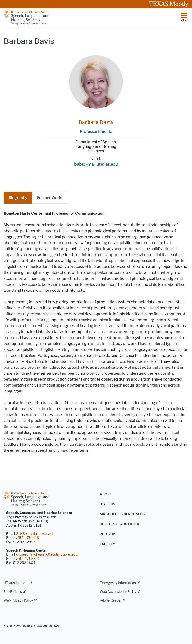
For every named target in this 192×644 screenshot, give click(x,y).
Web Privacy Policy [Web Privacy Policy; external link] (18, 601)
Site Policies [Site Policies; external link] (13, 592)
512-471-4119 (28, 538)
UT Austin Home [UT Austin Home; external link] (16, 583)
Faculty (107, 544)
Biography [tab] (18, 198)
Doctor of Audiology (120, 524)
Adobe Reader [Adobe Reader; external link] (111, 601)
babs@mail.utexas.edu (96, 164)
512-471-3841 (29, 559)
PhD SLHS (108, 534)
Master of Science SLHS (122, 514)
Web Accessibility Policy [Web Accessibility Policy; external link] (118, 592)
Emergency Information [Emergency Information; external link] (118, 583)
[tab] (50, 198)
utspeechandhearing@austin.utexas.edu (47, 554)
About (106, 494)
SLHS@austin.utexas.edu (35, 534)
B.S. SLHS (107, 504)
